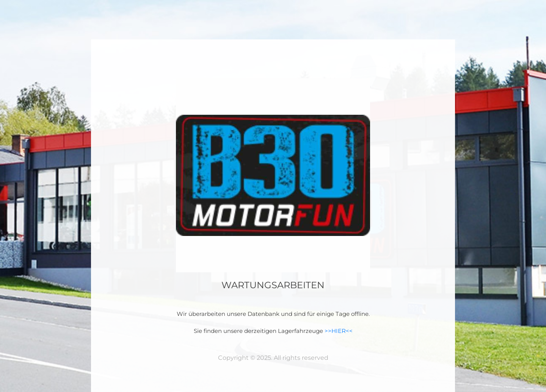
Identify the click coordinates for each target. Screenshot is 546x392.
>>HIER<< (339, 331)
